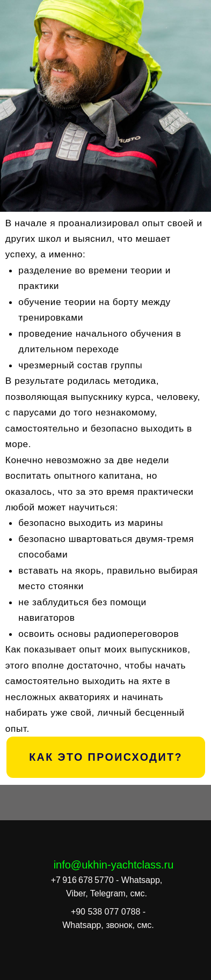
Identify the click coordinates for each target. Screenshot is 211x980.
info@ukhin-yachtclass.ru (114, 865)
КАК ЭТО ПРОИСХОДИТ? (106, 757)
